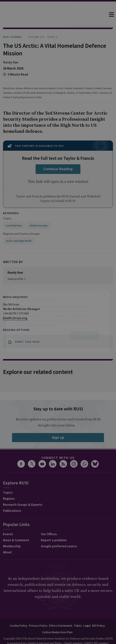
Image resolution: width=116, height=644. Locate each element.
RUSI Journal (13, 26)
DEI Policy (98, 615)
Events (8, 523)
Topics (7, 208)
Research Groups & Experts (23, 494)
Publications (12, 500)
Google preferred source (59, 536)
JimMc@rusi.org (15, 307)
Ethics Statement (61, 615)
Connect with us (58, 447)
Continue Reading (58, 158)
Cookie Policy (19, 615)
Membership (12, 536)
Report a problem (54, 529)
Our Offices (49, 523)
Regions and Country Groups (21, 223)
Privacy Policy (38, 615)
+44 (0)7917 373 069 (16, 303)
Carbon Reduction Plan (57, 622)
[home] (35, 15)
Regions (9, 488)
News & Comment (16, 529)
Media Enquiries (16, 286)
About (7, 542)
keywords (11, 202)
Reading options (16, 319)
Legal (87, 615)
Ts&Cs (78, 615)
